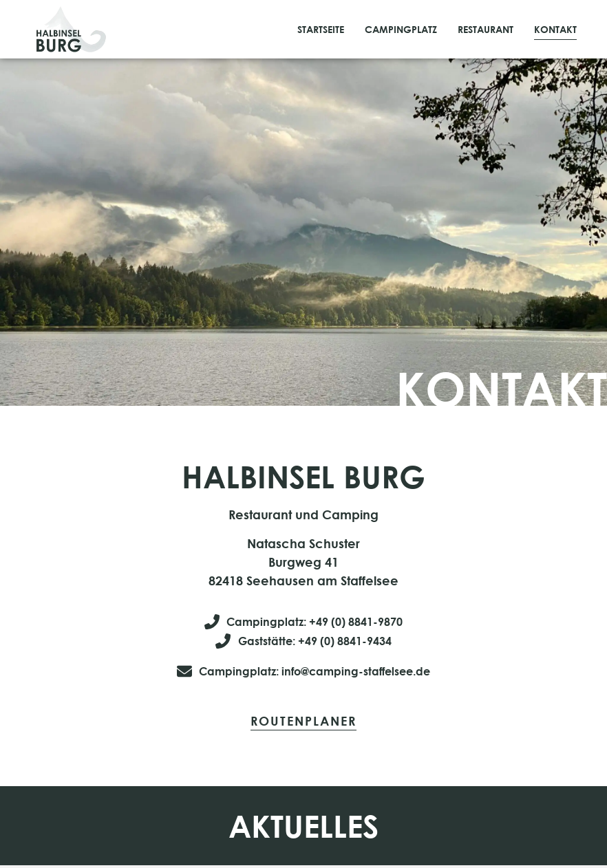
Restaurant (486, 29)
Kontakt (555, 29)
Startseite (321, 29)
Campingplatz (401, 29)
